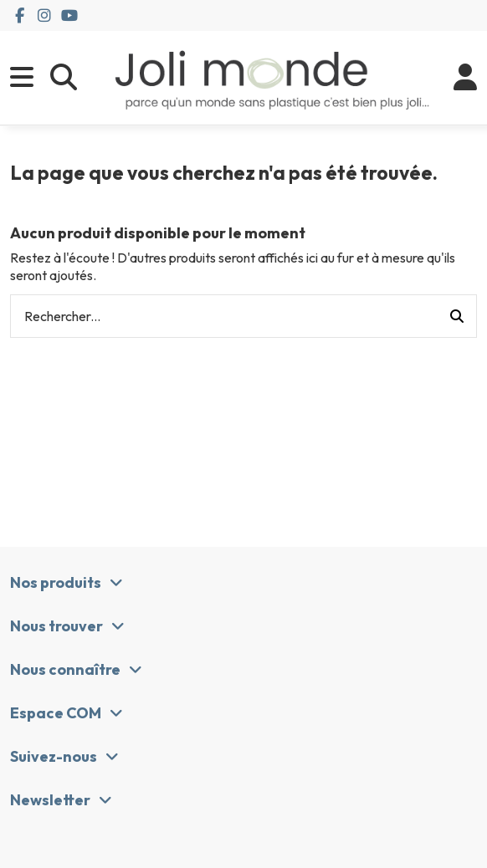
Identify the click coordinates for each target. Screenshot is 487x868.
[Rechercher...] (457, 316)
